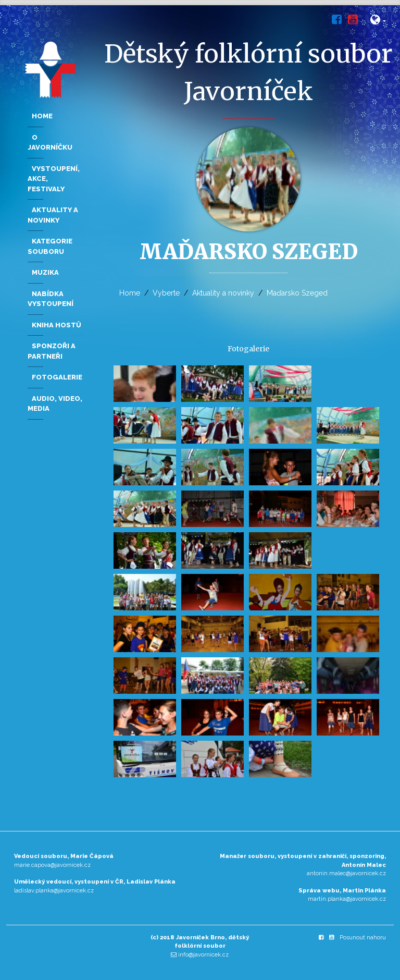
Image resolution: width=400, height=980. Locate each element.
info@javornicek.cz (203, 955)
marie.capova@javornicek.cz (52, 865)
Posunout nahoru (363, 938)
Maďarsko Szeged (297, 293)
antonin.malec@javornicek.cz (346, 873)
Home (130, 293)
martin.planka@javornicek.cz (347, 899)
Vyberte (166, 293)
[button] (378, 22)
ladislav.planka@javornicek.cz (54, 891)
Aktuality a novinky (223, 293)
